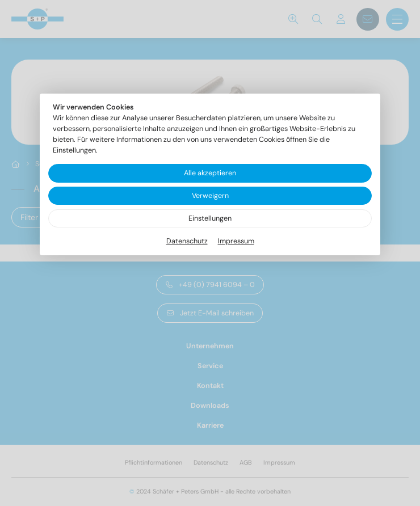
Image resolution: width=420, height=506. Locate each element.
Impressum (236, 241)
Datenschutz (187, 241)
